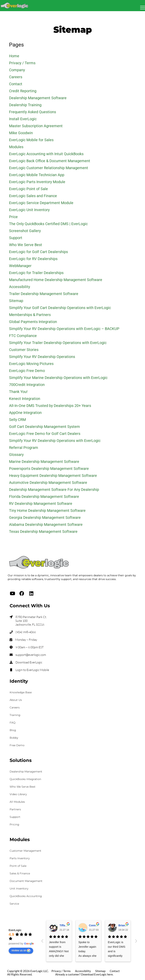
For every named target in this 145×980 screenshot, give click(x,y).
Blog (13, 730)
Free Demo (17, 745)
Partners (15, 809)
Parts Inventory (20, 858)
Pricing (14, 824)
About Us (16, 700)
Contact (115, 971)
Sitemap (100, 971)
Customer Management (25, 851)
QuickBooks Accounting (26, 896)
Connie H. (95, 925)
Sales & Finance (20, 873)
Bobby (14, 738)
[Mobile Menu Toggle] (143, 8)
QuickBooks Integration (25, 779)
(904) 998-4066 (26, 632)
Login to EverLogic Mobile (32, 670)
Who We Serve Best (23, 787)
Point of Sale (18, 866)
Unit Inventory (19, 889)
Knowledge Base (21, 692)
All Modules (17, 802)
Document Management (26, 881)
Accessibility (83, 971)
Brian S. (123, 925)
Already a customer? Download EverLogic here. (84, 974)
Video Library (18, 794)
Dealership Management (26, 772)
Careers (15, 707)
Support (15, 817)
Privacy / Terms (61, 971)
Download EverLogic (29, 662)
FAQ (13, 723)
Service (14, 904)
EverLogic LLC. (40, 971)
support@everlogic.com (31, 655)
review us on (21, 951)
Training (15, 715)
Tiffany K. (66, 925)
